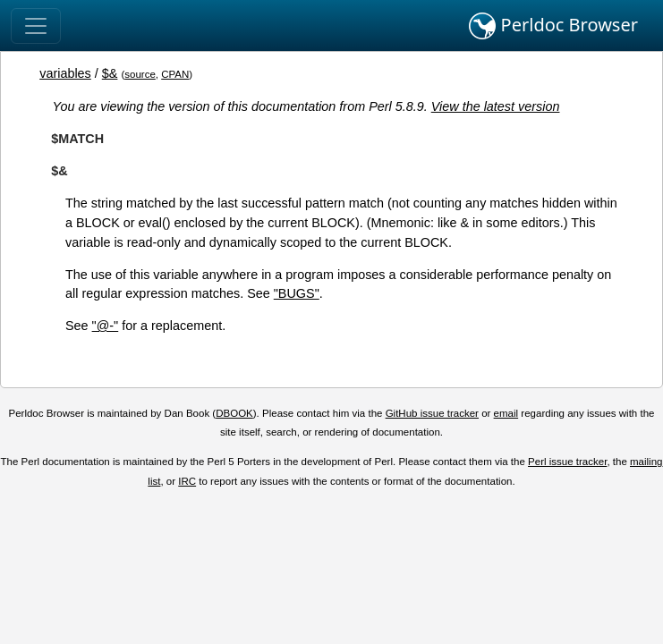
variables (65, 73)
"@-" (106, 326)
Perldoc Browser (553, 26)
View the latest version (496, 106)
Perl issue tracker (567, 462)
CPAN (175, 74)
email (506, 413)
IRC (187, 481)
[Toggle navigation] (36, 26)
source (140, 74)
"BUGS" (297, 293)
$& (110, 73)
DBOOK (234, 413)
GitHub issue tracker (432, 413)
